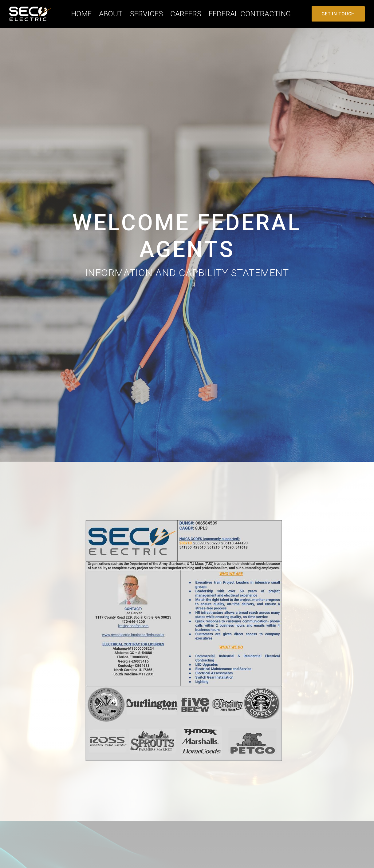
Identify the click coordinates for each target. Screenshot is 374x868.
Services (146, 14)
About (111, 14)
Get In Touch (338, 14)
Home (81, 14)
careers (186, 14)
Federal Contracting (250, 14)
